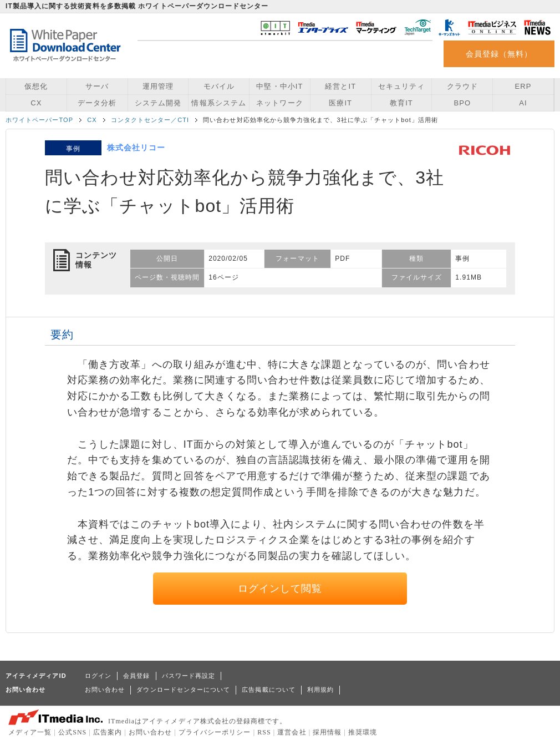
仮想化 (36, 86)
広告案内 (108, 732)
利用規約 (320, 690)
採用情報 (327, 732)
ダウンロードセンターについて (183, 690)
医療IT (340, 103)
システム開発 (158, 103)
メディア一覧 (30, 732)
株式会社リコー (136, 148)
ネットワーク (279, 103)
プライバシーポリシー (215, 732)
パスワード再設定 (189, 676)
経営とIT (340, 86)
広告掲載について (269, 690)
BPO (462, 103)
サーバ (97, 86)
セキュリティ (401, 86)
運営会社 (292, 732)
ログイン (98, 676)
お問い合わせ (105, 690)
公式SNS (72, 732)
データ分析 (97, 103)
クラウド (462, 86)
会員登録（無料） (499, 54)
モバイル (219, 86)
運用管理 (158, 86)
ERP (523, 86)
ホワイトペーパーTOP (39, 120)
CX (36, 103)
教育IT (401, 103)
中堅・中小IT (279, 86)
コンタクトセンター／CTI (150, 120)
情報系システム (218, 103)
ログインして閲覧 (280, 589)
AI (523, 103)
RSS (264, 732)
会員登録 (136, 676)
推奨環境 (363, 732)
